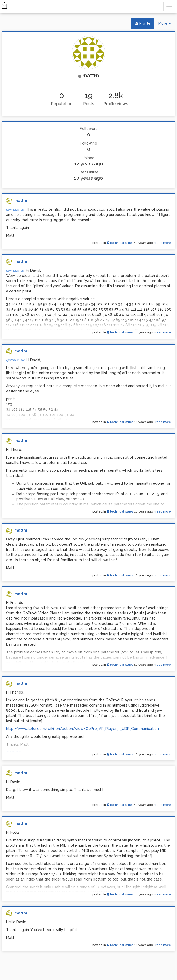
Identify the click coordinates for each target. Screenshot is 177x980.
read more (163, 243)
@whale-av (15, 210)
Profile (143, 23)
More (167, 25)
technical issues (120, 243)
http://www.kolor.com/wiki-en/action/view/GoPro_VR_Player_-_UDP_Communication (82, 729)
